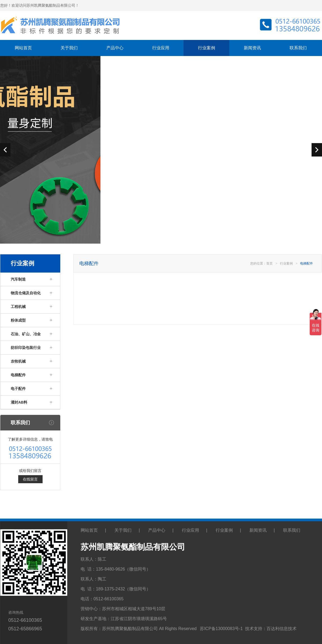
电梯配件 (18, 375)
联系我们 (298, 48)
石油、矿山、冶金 (26, 334)
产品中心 (115, 48)
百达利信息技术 (282, 629)
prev (5, 150)
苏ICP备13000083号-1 (221, 629)
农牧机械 (18, 361)
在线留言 (30, 479)
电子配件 (18, 389)
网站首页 (23, 48)
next (317, 150)
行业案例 (207, 48)
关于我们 (69, 48)
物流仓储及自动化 (26, 293)
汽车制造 (18, 279)
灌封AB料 (19, 402)
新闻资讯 (252, 48)
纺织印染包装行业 (26, 348)
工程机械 (18, 307)
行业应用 (161, 48)
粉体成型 (18, 320)
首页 (269, 263)
